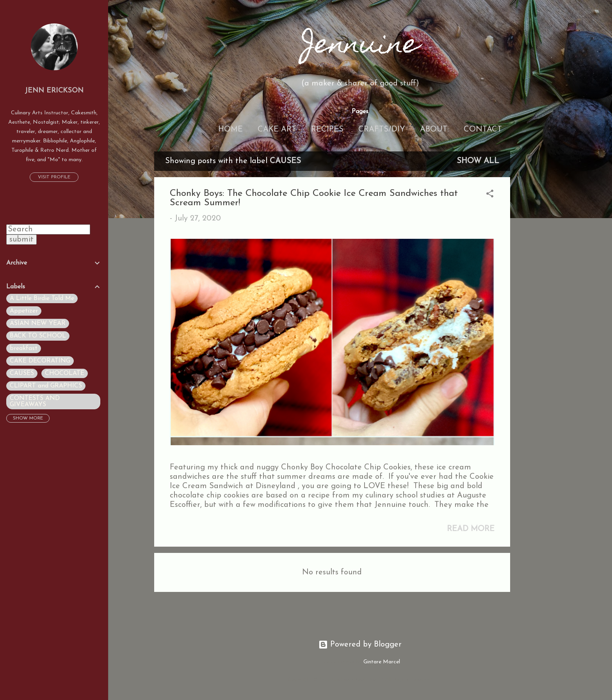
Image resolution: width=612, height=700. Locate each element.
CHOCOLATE (65, 373)
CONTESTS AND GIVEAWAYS (35, 402)
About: (434, 130)
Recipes (327, 130)
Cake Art (277, 130)
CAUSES (22, 373)
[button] (490, 195)
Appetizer (24, 311)
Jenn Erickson (54, 91)
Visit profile (54, 177)
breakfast (24, 348)
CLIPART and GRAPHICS (46, 386)
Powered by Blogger (360, 645)
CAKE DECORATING (40, 361)
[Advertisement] (541, 268)
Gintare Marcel (382, 662)
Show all (478, 161)
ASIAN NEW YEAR (38, 323)
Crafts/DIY (382, 130)
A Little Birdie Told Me (42, 298)
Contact (483, 130)
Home (230, 130)
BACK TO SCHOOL (38, 336)
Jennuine (360, 46)
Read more (471, 529)
